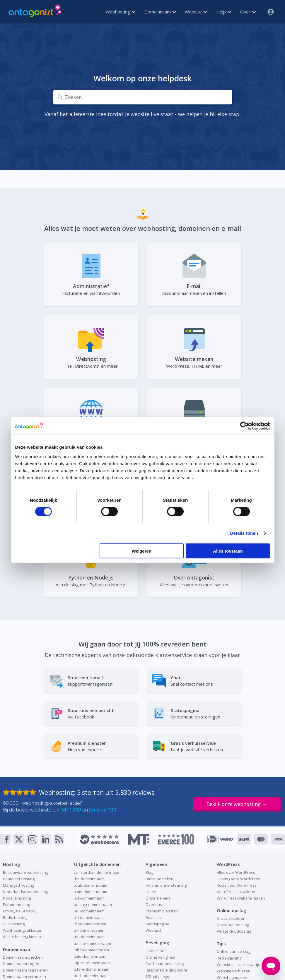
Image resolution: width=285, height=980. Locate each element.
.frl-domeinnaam (89, 917)
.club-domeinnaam (91, 885)
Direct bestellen (159, 879)
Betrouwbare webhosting (25, 872)
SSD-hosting (14, 924)
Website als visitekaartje (239, 964)
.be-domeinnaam (89, 879)
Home (151, 892)
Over (248, 12)
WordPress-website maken (241, 898)
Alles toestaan (228, 551)
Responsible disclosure (166, 970)
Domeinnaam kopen (21, 964)
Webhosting (121, 12)
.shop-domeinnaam (92, 950)
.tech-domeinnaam (91, 976)
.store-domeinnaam (92, 969)
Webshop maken (232, 977)
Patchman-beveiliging (165, 964)
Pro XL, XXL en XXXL (20, 911)
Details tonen (244, 533)
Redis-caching (229, 958)
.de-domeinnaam (89, 898)
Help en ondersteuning (166, 885)
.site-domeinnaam (90, 956)
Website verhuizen (234, 971)
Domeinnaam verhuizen (24, 976)
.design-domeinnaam (93, 905)
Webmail (153, 930)
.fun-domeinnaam (90, 924)
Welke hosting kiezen (22, 937)
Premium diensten (162, 911)
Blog (149, 872)
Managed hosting (18, 885)
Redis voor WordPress (237, 885)
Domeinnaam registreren (25, 970)
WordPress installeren (237, 892)
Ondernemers (158, 898)
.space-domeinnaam (92, 963)
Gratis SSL (155, 951)
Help (224, 12)
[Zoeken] (143, 97)
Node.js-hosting (17, 898)
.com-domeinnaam (91, 892)
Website (196, 12)
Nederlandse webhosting (25, 892)
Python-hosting (16, 905)
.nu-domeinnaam (89, 937)
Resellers (154, 917)
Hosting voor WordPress (238, 879)
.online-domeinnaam (93, 943)
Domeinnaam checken (23, 957)
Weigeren (142, 551)
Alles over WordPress (236, 872)
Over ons (154, 905)
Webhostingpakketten (23, 930)
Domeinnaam (160, 12)
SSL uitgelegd (157, 976)
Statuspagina (157, 924)
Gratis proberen (231, 918)
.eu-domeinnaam (89, 911)
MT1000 (71, 810)
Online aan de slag (233, 951)
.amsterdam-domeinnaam (97, 872)
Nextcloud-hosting (233, 925)
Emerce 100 (103, 810)
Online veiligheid (160, 957)
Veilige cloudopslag (234, 931)
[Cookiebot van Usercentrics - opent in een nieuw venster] (244, 426)
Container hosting (19, 879)
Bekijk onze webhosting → (237, 804)
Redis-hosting (15, 917)
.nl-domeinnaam (89, 930)
